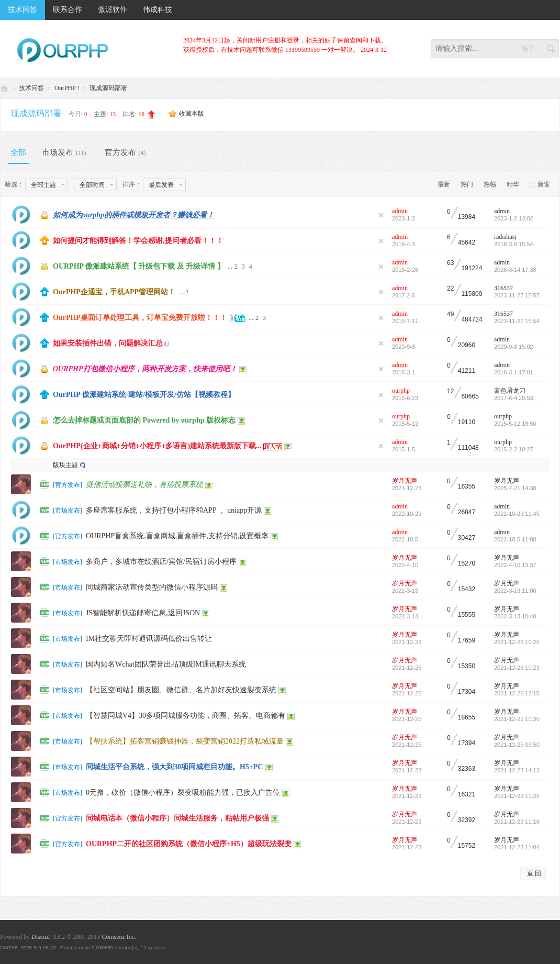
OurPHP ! (67, 88)
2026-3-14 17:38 (515, 270)
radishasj (505, 237)
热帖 (490, 184)
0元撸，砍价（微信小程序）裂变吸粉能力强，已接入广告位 (183, 793)
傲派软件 (113, 10)
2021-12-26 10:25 (517, 642)
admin (400, 211)
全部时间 (92, 185)
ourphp (401, 391)
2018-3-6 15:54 (514, 244)
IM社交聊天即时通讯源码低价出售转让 (149, 639)
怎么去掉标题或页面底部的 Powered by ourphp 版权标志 (144, 420)
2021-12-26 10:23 (517, 668)
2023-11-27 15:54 (517, 321)
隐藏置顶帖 (381, 215)
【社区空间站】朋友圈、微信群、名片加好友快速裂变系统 (181, 690)
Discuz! (41, 937)
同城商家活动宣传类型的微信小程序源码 (152, 587)
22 (450, 289)
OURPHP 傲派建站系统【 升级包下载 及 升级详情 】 (139, 266)
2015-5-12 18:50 (515, 424)
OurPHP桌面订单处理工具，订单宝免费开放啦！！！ (140, 318)
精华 (513, 184)
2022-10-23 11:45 (517, 514)
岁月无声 (405, 481)
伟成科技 (158, 10)
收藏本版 (192, 114)
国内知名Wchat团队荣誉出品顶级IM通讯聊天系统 (166, 664)
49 (450, 314)
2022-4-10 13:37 (515, 565)
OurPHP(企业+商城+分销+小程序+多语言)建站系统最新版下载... (157, 446)
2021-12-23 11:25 (517, 796)
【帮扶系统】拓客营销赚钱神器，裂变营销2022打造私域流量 (185, 741)
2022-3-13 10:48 (515, 616)
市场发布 (65, 152)
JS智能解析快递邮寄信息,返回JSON (143, 613)
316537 (503, 288)
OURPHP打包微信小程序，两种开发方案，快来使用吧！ (145, 369)
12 (450, 391)
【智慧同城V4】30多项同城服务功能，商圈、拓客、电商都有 (186, 716)
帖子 (528, 48)
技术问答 (23, 10)
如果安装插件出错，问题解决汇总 (108, 343)
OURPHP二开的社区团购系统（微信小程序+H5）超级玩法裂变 (189, 844)
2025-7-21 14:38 (515, 488)
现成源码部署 (108, 88)
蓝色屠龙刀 (510, 391)
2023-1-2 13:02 (514, 218)
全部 (18, 152)
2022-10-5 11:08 (515, 539)
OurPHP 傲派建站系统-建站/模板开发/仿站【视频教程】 (144, 395)
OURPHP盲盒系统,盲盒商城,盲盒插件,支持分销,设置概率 (177, 536)
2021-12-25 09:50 (517, 745)
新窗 (544, 184)
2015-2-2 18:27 (514, 449)
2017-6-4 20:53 (514, 398)
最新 (444, 184)
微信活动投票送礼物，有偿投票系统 (144, 485)
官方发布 (127, 152)
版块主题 (65, 465)
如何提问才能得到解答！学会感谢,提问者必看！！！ (138, 241)
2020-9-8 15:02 (514, 347)
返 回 (534, 873)
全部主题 (43, 185)
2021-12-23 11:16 (517, 822)
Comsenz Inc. (119, 937)
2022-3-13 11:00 (515, 591)
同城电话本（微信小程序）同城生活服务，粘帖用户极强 (177, 818)
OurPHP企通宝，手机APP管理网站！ (114, 292)
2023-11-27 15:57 (517, 295)
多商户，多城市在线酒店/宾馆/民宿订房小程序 (161, 562)
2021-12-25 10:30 (517, 719)
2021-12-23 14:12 (517, 770)
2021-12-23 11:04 (517, 847)
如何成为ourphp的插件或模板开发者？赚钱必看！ (133, 215)
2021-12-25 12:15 (517, 693)
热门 (467, 184)
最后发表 (161, 185)
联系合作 (68, 10)
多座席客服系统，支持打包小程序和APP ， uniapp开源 (174, 510)
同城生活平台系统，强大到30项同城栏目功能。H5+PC (175, 767)
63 (450, 263)
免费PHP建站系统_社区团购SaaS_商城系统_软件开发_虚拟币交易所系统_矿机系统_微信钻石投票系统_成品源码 (4, 88)
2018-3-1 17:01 (514, 372)
